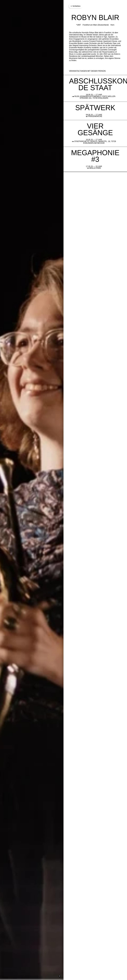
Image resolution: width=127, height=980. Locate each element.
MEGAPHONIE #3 (95, 156)
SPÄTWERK (95, 108)
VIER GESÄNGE (95, 129)
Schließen (75, 6)
